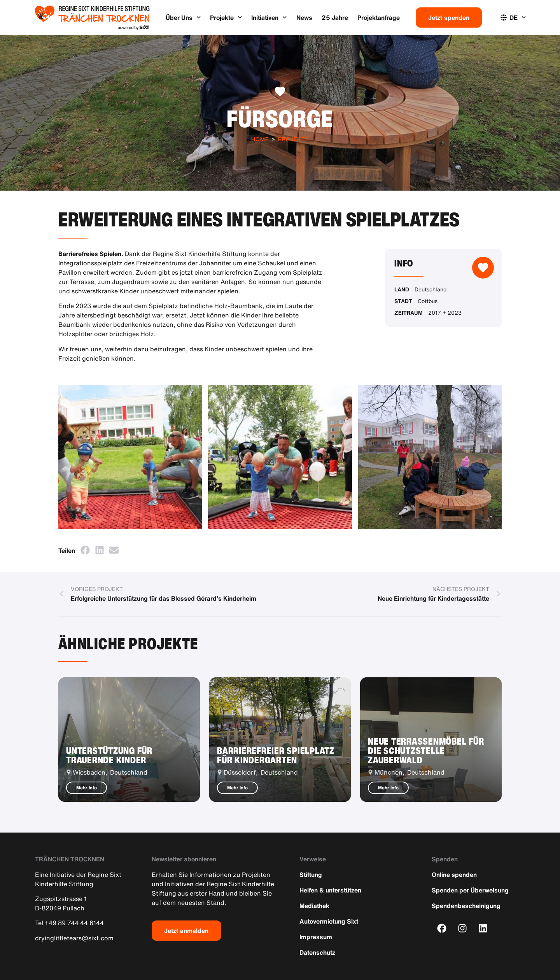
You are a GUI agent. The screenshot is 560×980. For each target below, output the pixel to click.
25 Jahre (335, 18)
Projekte (226, 17)
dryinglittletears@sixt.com (74, 938)
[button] (85, 550)
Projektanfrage (379, 18)
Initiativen (269, 17)
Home (260, 139)
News (304, 18)
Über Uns (183, 17)
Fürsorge (280, 118)
